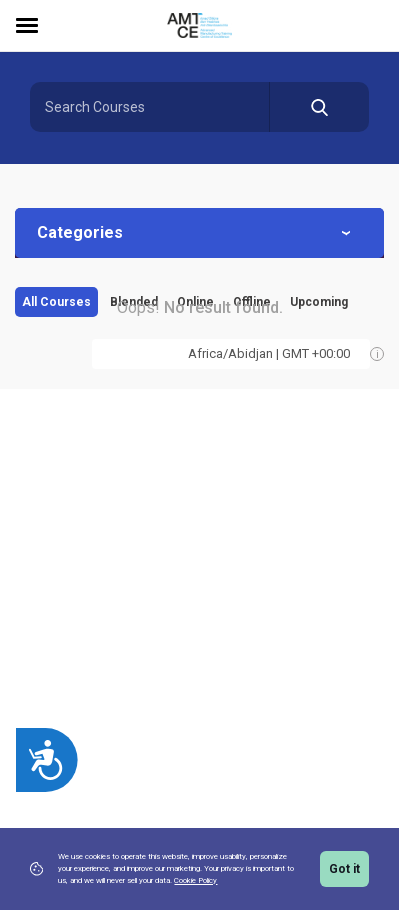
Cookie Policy (195, 880)
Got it (344, 869)
